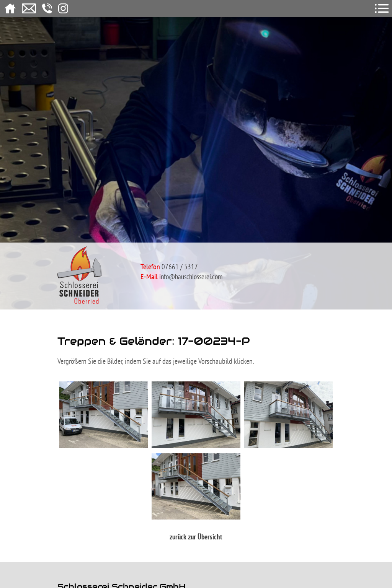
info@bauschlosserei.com (191, 277)
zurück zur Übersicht (196, 537)
